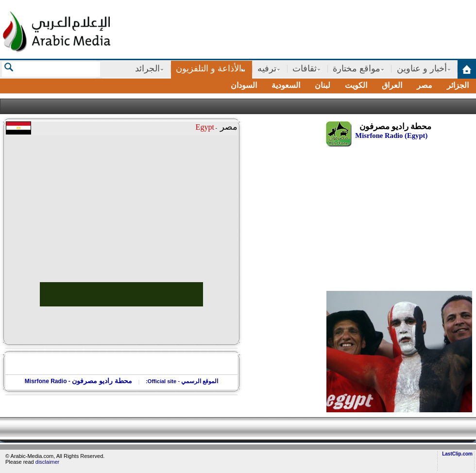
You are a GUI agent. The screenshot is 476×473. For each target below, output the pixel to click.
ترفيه (267, 68)
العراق (392, 85)
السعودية (286, 85)
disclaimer (48, 462)
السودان (244, 85)
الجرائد (147, 68)
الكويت (356, 85)
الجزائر (458, 85)
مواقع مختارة (357, 68)
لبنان (323, 85)
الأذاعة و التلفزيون (209, 68)
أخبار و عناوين (422, 68)
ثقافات (305, 68)
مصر (425, 85)
